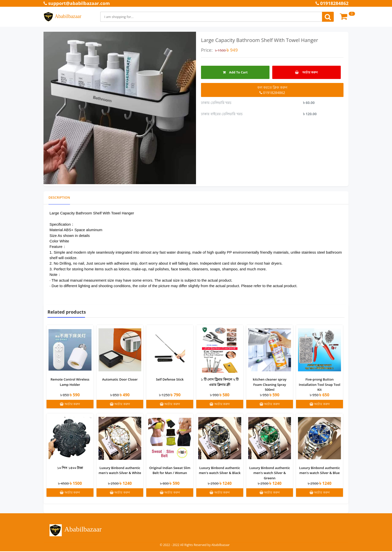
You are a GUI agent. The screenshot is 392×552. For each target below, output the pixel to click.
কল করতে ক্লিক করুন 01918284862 (272, 90)
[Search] (211, 17)
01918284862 (332, 3)
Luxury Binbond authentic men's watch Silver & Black (220, 471)
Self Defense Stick (170, 380)
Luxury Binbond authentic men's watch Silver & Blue (320, 471)
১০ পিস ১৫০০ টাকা (70, 468)
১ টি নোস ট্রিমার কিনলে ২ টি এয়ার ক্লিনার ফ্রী (220, 382)
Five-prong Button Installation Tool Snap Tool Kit (319, 385)
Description (60, 198)
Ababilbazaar (62, 17)
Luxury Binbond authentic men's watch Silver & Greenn (270, 473)
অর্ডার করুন (306, 72)
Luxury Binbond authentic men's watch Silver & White (120, 471)
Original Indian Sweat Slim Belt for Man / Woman (170, 471)
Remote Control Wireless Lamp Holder (70, 382)
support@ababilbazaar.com (77, 3)
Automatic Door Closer (120, 380)
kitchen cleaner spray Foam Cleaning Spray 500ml (269, 385)
